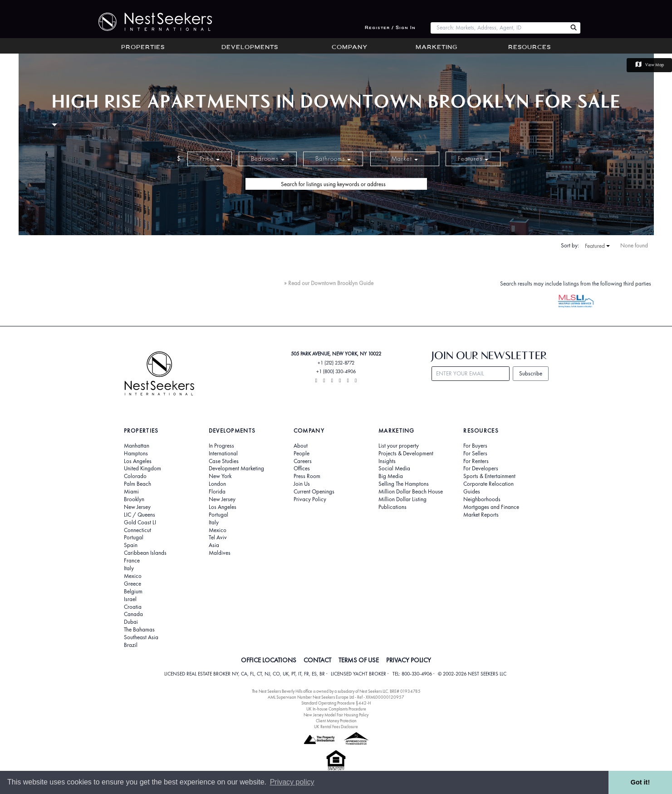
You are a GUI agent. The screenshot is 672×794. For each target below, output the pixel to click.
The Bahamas (139, 630)
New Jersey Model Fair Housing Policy (336, 715)
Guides (472, 492)
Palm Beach (137, 484)
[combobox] (499, 28)
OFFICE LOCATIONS (269, 660)
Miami (131, 492)
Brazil (131, 645)
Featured (597, 246)
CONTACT (317, 660)
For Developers (481, 469)
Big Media (391, 476)
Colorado (135, 476)
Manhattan (137, 446)
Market (405, 159)
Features (473, 159)
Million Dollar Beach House (411, 492)
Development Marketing (236, 469)
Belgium (133, 592)
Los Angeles (138, 461)
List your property (399, 446)
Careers (303, 461)
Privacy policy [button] (292, 782)
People (302, 454)
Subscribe (531, 373)
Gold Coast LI (140, 523)
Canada (133, 614)
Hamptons (136, 454)
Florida (217, 492)
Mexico (133, 576)
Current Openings (314, 492)
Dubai (131, 622)
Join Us (302, 484)
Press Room (307, 476)
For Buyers (475, 446)
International (223, 454)
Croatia (133, 607)
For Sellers (475, 454)
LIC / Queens (140, 515)
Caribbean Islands (145, 553)
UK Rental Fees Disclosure (336, 727)
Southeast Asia (141, 637)
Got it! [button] (640, 782)
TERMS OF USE (359, 660)
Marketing (437, 48)
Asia (214, 545)
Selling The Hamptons (404, 484)
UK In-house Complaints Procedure (336, 709)
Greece (132, 584)
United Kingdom (142, 469)
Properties (143, 48)
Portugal (134, 538)
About (301, 446)
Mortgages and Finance (491, 507)
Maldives (220, 553)
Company (350, 48)
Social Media (394, 469)
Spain (131, 545)
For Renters (476, 461)
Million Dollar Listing (402, 499)
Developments (250, 48)
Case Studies (224, 461)
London (217, 484)
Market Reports (481, 515)
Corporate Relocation (488, 484)
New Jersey (137, 507)
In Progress (221, 446)
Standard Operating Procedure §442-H (336, 703)
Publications (392, 507)
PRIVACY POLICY (409, 660)
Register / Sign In (390, 28)
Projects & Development (406, 454)
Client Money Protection (336, 721)
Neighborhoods (482, 499)
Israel (130, 599)
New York (220, 476)
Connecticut (137, 530)
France (132, 561)
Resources (530, 48)
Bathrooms (333, 159)
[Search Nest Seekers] (574, 28)
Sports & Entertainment (489, 476)
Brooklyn (134, 499)
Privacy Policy (310, 499)
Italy (129, 568)
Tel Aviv (218, 538)
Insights (387, 461)
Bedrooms (268, 159)
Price (210, 159)
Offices (302, 469)
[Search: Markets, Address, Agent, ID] (499, 28)
